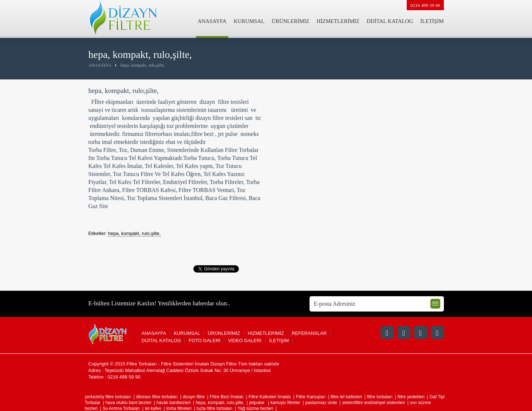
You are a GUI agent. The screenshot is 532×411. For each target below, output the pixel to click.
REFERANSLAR (309, 333)
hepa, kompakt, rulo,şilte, (135, 233)
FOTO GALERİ (204, 340)
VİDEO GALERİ (245, 340)
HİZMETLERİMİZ (338, 21)
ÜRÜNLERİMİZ (290, 21)
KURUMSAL (249, 21)
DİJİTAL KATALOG (390, 21)
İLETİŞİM (432, 21)
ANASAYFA (212, 21)
